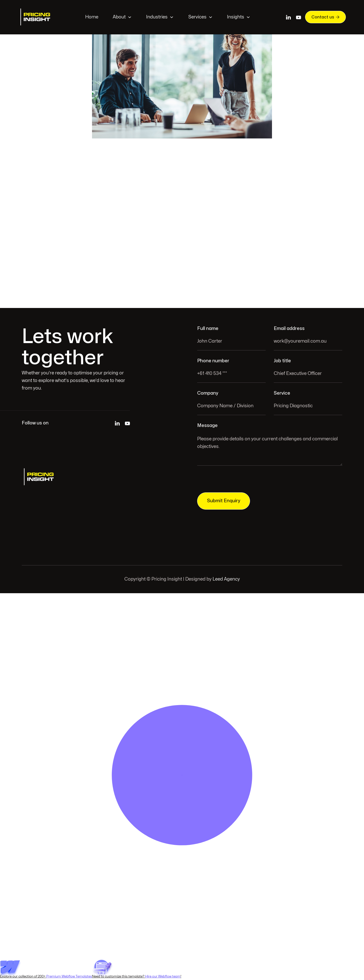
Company (208, 393)
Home (92, 17)
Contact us (325, 17)
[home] (36, 17)
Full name (208, 329)
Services (197, 17)
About (119, 17)
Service (282, 393)
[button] (122, 17)
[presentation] (236, 481)
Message (207, 426)
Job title (282, 361)
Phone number (213, 361)
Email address (289, 329)
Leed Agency (226, 579)
